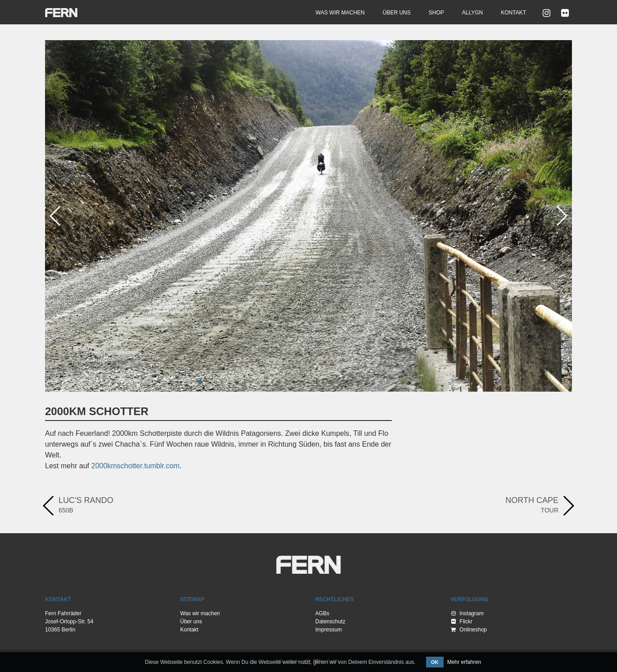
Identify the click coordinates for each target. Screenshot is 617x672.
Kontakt (513, 13)
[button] (200, 382)
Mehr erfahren (464, 662)
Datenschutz (330, 622)
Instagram (467, 613)
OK (435, 662)
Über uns (397, 13)
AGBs (322, 613)
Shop (436, 13)
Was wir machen (340, 13)
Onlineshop (469, 630)
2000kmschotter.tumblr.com (136, 466)
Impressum (329, 630)
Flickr (462, 622)
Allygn (472, 13)
